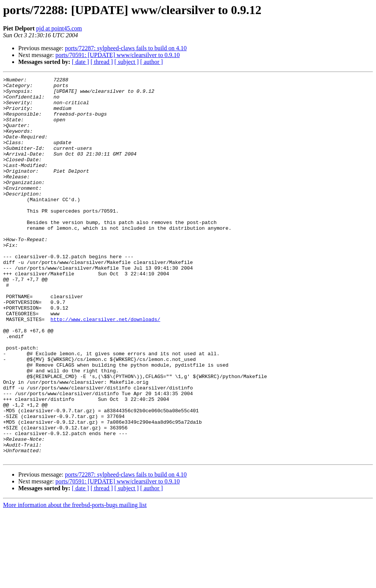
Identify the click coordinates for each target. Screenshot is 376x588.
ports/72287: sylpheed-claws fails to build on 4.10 (126, 48)
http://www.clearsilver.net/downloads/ (106, 368)
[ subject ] (127, 62)
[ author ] (152, 62)
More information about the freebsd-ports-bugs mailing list (75, 581)
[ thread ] (102, 62)
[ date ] (80, 62)
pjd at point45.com (59, 28)
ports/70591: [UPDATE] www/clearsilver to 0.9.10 (118, 55)
